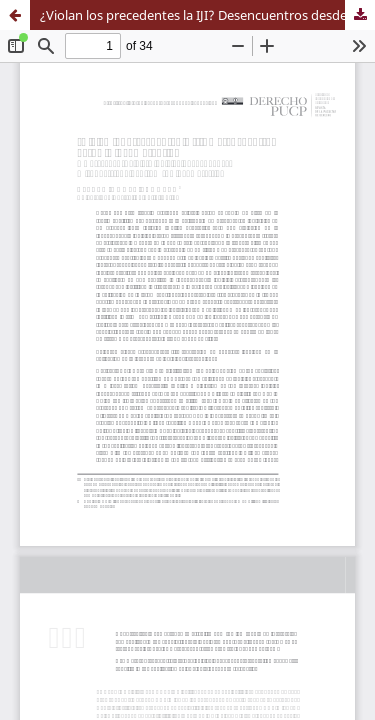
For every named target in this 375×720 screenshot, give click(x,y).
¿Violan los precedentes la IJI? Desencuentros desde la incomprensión (207, 15)
